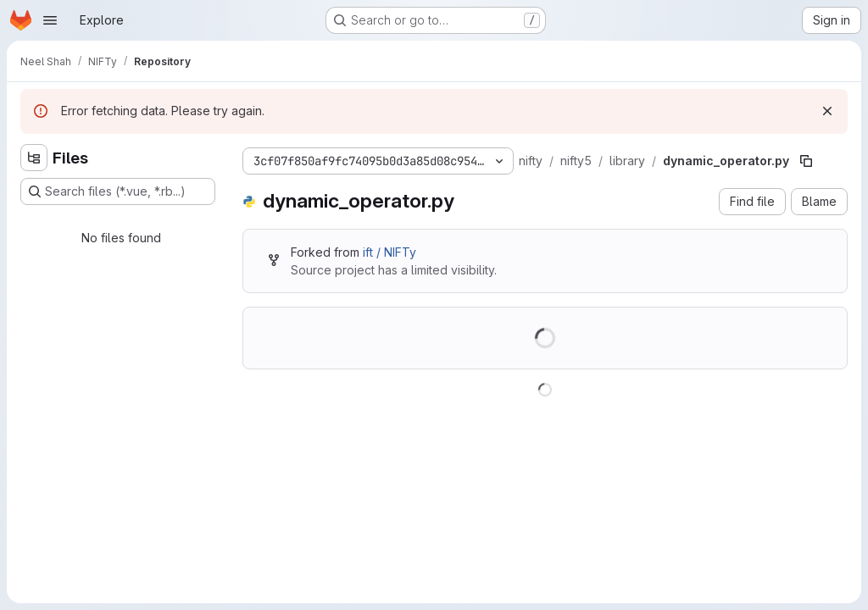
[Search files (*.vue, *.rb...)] (118, 191)
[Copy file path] (806, 161)
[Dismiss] (827, 111)
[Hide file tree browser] (34, 158)
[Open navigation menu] (50, 20)
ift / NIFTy (389, 252)
